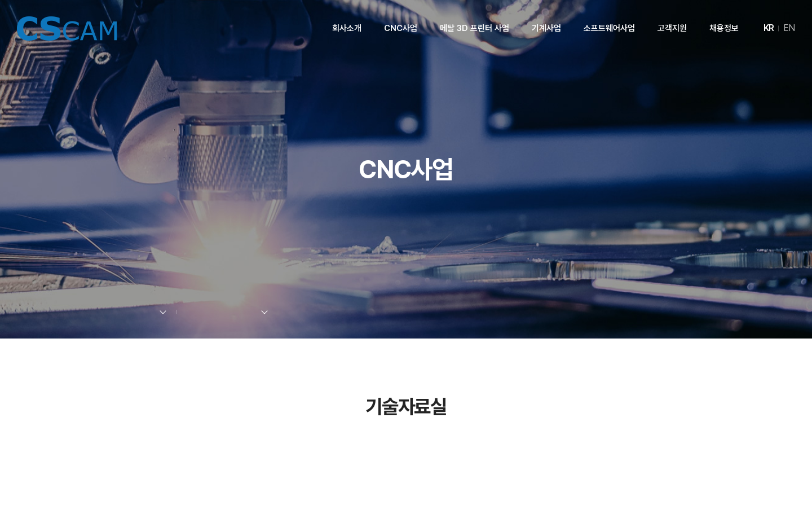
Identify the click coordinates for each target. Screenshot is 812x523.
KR (769, 28)
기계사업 (546, 28)
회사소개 (347, 28)
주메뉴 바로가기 (0, 0)
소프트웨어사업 (609, 28)
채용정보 (724, 28)
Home (71, 312)
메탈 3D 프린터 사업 (475, 28)
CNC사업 (401, 28)
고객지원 (672, 28)
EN (789, 28)
